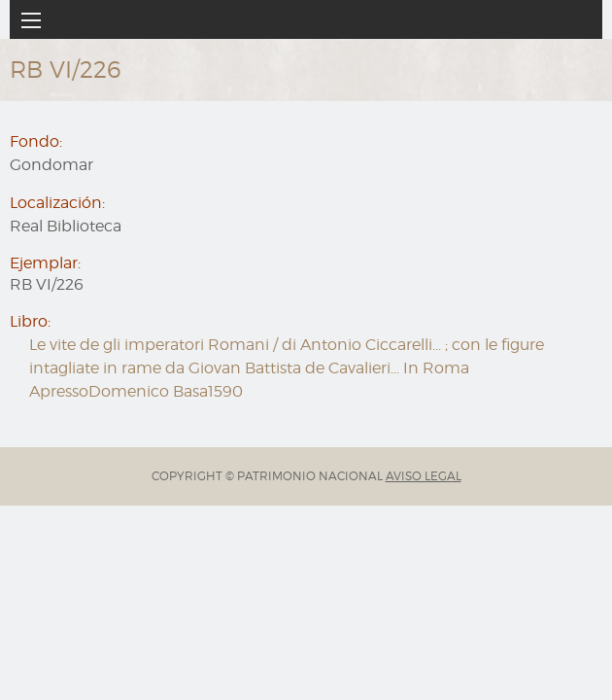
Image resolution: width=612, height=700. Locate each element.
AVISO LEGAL (424, 476)
